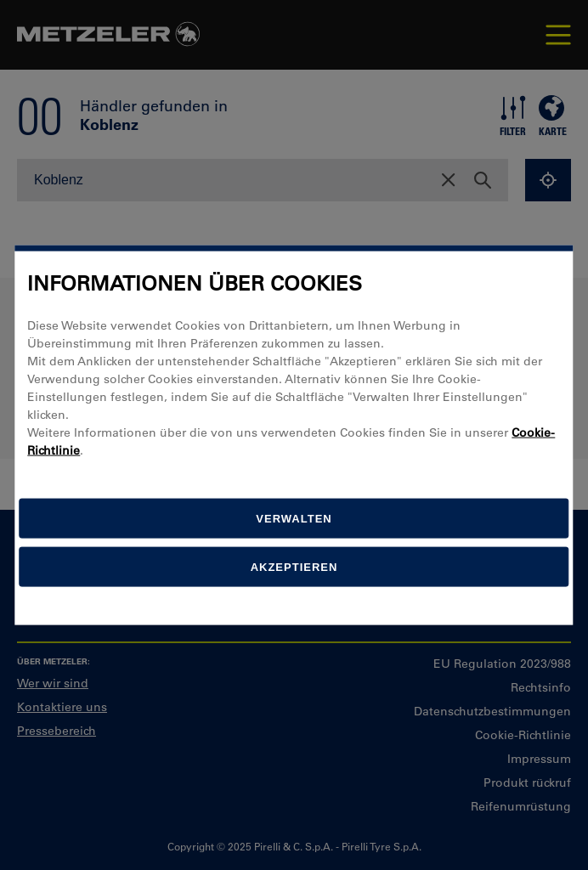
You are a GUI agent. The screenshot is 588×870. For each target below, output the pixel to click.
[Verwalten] (294, 518)
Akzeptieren (294, 566)
